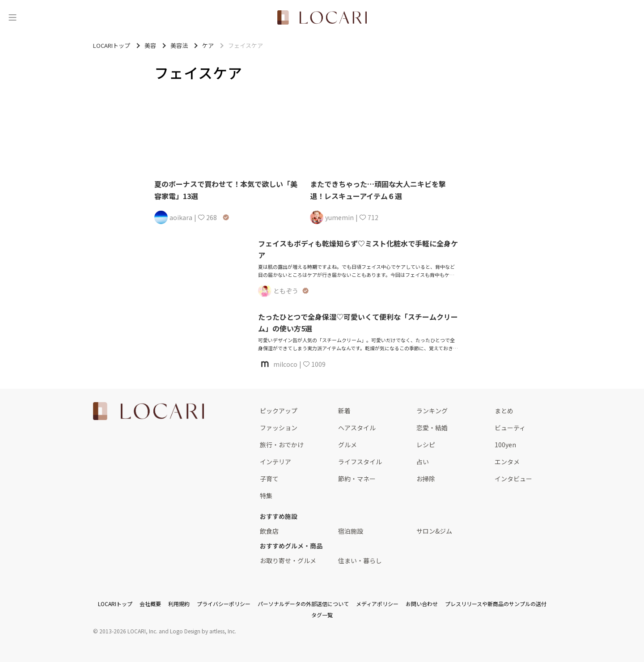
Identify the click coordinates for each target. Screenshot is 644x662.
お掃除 (426, 479)
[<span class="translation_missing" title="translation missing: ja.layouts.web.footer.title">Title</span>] (148, 411)
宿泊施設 (351, 531)
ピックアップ (279, 411)
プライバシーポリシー (224, 604)
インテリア (275, 462)
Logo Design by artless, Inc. (203, 631)
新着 (344, 411)
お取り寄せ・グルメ (288, 560)
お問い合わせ (422, 604)
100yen (505, 445)
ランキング (432, 411)
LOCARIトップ (115, 604)
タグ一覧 (322, 615)
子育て (269, 479)
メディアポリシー (377, 604)
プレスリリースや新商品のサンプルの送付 (496, 604)
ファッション (279, 428)
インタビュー (513, 479)
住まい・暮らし (360, 560)
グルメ (347, 445)
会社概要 (150, 604)
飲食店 (269, 531)
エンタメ (507, 462)
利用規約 (179, 604)
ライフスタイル (360, 462)
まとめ (504, 411)
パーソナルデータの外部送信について (303, 604)
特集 (266, 496)
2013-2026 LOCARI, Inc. (128, 631)
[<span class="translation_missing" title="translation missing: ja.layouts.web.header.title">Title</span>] (322, 17)
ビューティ (510, 428)
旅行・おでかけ (282, 445)
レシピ (426, 445)
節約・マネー (357, 479)
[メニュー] (13, 17)
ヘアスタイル (357, 428)
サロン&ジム (434, 531)
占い (423, 462)
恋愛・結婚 (432, 428)
